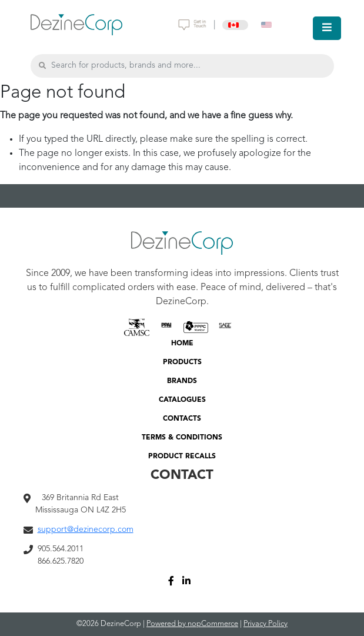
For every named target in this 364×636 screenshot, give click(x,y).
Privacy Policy (266, 624)
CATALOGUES (182, 400)
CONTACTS (182, 419)
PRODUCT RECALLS (182, 457)
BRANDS (182, 381)
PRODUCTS (182, 362)
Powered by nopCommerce (192, 624)
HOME (182, 344)
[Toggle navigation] (327, 28)
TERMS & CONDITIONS (182, 438)
